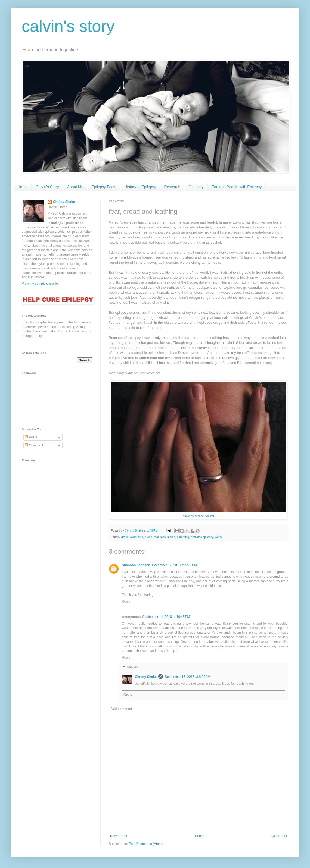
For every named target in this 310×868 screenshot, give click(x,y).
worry (218, 537)
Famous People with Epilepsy (237, 187)
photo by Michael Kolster (199, 516)
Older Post (279, 836)
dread (148, 537)
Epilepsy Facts (104, 187)
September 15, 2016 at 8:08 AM (188, 677)
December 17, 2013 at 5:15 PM (174, 565)
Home (22, 187)
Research (172, 187)
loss (163, 537)
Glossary (196, 187)
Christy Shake (146, 677)
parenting (183, 537)
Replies (132, 667)
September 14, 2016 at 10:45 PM (166, 617)
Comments (35, 445)
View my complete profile (40, 284)
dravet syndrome (132, 537)
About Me (75, 187)
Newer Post (119, 836)
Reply (126, 602)
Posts (31, 437)
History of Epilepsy (140, 187)
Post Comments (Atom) (146, 844)
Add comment (121, 709)
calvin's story (68, 26)
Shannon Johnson (136, 565)
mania (171, 537)
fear (156, 537)
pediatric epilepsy (202, 537)
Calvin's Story (47, 187)
